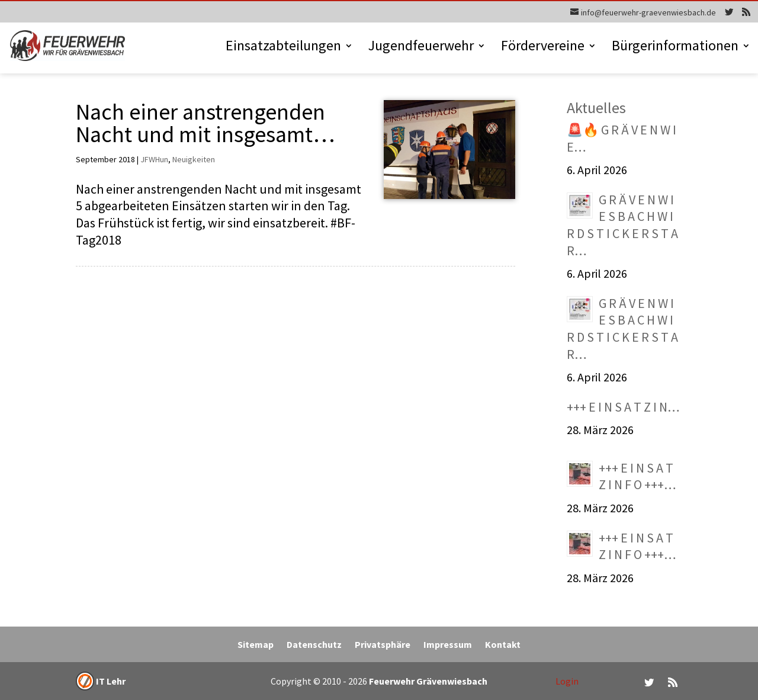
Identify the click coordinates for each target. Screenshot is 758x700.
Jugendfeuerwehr (421, 48)
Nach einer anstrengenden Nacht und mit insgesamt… (205, 123)
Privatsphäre (383, 645)
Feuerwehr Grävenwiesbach (427, 681)
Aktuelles (596, 107)
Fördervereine (543, 48)
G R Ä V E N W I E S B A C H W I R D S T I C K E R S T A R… (622, 225)
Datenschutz (314, 645)
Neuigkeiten (194, 159)
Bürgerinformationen (675, 48)
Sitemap (256, 645)
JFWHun (154, 159)
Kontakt (503, 645)
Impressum (448, 645)
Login (567, 681)
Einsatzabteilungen (283, 48)
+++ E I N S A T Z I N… (623, 407)
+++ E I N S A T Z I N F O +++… (637, 476)
